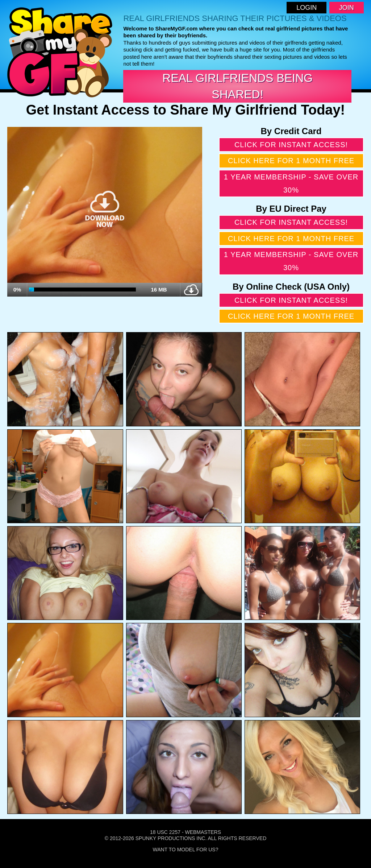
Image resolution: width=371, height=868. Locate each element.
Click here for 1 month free (291, 161)
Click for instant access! (291, 145)
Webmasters (203, 832)
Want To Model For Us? (186, 850)
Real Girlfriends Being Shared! (237, 86)
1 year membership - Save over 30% (291, 183)
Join (347, 8)
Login (307, 8)
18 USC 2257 (165, 832)
